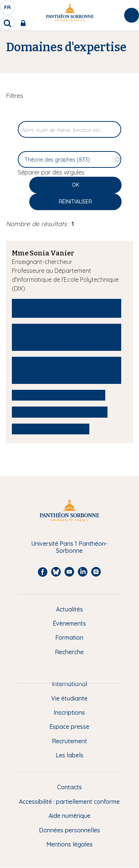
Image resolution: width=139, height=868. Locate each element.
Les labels (69, 755)
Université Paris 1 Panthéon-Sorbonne (69, 547)
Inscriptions (69, 712)
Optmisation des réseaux (59, 395)
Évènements (69, 623)
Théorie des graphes (51, 429)
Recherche (69, 652)
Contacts (69, 787)
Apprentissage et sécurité (60, 412)
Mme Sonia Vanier (43, 253)
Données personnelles (69, 830)
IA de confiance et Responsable (66, 308)
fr (8, 9)
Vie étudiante (69, 698)
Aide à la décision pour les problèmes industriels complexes (67, 337)
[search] (7, 23)
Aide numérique (69, 816)
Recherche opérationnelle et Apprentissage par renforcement (67, 370)
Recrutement (69, 741)
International (69, 684)
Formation (69, 637)
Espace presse (69, 727)
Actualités (69, 609)
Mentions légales (69, 844)
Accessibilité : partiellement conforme (69, 802)
